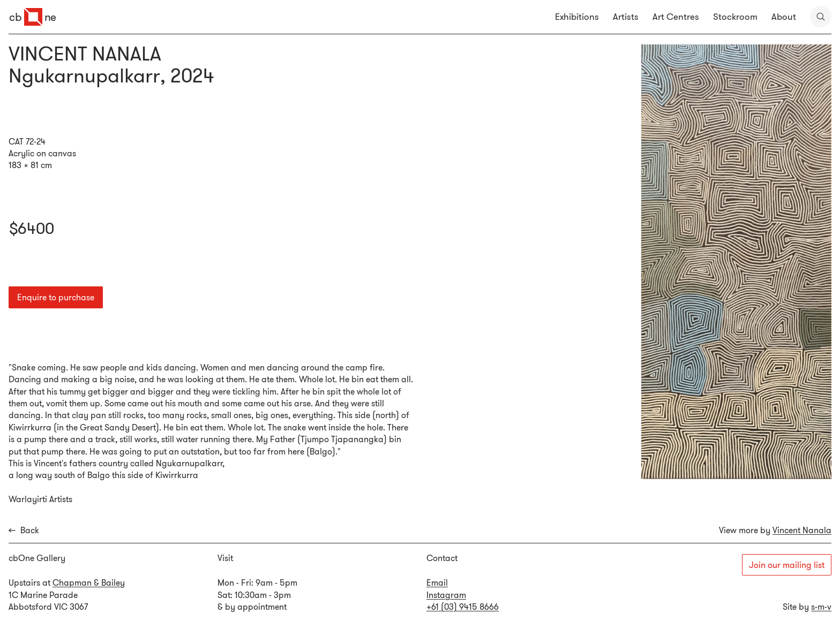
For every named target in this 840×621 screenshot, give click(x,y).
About (784, 17)
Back (24, 530)
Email (437, 582)
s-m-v (821, 607)
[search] (821, 17)
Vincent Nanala (802, 530)
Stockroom (735, 17)
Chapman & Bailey (89, 582)
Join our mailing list (787, 565)
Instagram (446, 595)
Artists (626, 17)
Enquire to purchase (56, 297)
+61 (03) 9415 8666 (463, 607)
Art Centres (676, 17)
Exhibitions (577, 17)
